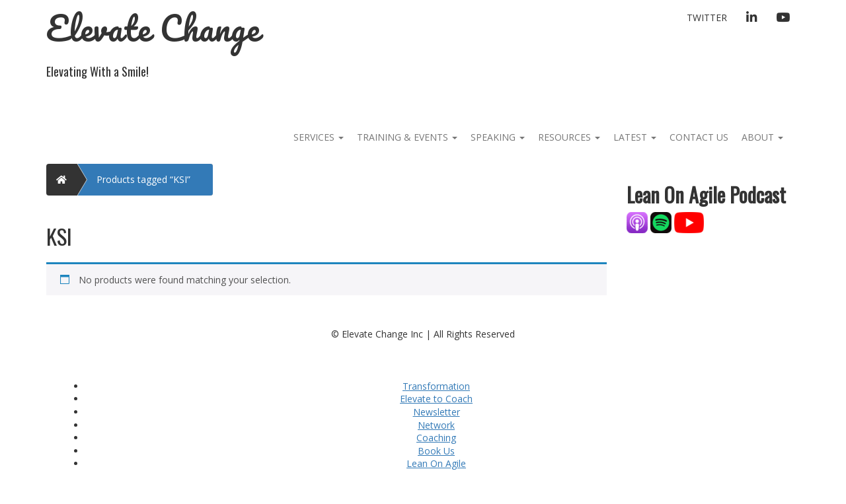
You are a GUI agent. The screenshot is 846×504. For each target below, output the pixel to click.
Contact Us (699, 137)
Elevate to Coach (436, 399)
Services (319, 137)
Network (436, 425)
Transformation (436, 386)
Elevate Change (153, 28)
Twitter (707, 18)
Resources (569, 137)
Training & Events (407, 137)
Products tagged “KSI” (143, 179)
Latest (635, 137)
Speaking (498, 137)
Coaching (436, 438)
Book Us (436, 451)
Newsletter (437, 412)
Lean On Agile (436, 463)
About (762, 137)
